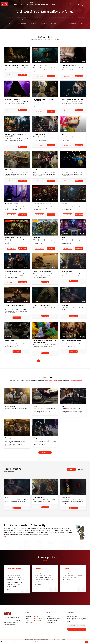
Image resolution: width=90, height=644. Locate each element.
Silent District (66, 301)
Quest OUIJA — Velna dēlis (42, 305)
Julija (64, 584)
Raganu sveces (10, 341)
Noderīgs (52, 4)
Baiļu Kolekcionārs (39, 135)
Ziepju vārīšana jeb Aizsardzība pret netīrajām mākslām (45, 342)
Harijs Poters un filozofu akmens (72, 99)
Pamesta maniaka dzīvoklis (42, 204)
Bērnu (62, 23)
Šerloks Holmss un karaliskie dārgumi (15, 306)
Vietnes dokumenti (52, 623)
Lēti (82, 23)
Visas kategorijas (30, 623)
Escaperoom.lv (38, 267)
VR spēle (36, 438)
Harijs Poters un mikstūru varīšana (16, 65)
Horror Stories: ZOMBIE (13, 238)
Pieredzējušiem (22, 23)
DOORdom (65, 61)
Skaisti (27, 621)
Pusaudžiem (38, 619)
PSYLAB (8, 170)
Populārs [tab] (81, 469)
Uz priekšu (56, 361)
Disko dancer (66, 170)
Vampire (64, 204)
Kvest (26, 61)
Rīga (85, 4)
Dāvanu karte (11, 75)
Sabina (37, 590)
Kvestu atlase (56, 40)
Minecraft (37, 238)
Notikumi (37, 4)
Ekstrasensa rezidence (13, 99)
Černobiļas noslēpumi (69, 65)
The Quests (65, 200)
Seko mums (77, 629)
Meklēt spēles (10, 406)
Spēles (15, 4)
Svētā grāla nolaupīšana (13, 272)
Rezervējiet (23, 75)
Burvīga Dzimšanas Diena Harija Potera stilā (16, 135)
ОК (86, 642)
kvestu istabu (41, 408)
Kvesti (35, 406)
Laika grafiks (30, 4)
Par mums (50, 616)
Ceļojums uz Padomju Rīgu (42, 272)
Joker (63, 238)
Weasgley (9, 61)
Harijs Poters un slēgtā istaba (71, 341)
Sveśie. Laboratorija (12, 204)
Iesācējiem (34, 23)
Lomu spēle (9, 438)
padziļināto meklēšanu (76, 381)
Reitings (22, 4)
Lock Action (37, 166)
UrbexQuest (37, 61)
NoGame (36, 130)
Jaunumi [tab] (71, 469)
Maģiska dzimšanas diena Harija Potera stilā (44, 100)
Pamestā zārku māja (40, 65)
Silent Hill (65, 305)
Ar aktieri (54, 23)
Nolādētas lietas (67, 272)
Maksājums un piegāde (53, 621)
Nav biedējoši (73, 23)
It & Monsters (66, 497)
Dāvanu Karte (45, 4)
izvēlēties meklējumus (51, 381)
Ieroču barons (38, 170)
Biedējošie (10, 23)
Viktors (9, 590)
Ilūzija (63, 135)
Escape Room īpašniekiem (54, 619)
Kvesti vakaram (35, 40)
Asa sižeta (44, 23)
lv (63, 4)
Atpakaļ (33, 361)
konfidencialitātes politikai (42, 642)
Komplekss (38, 621)
